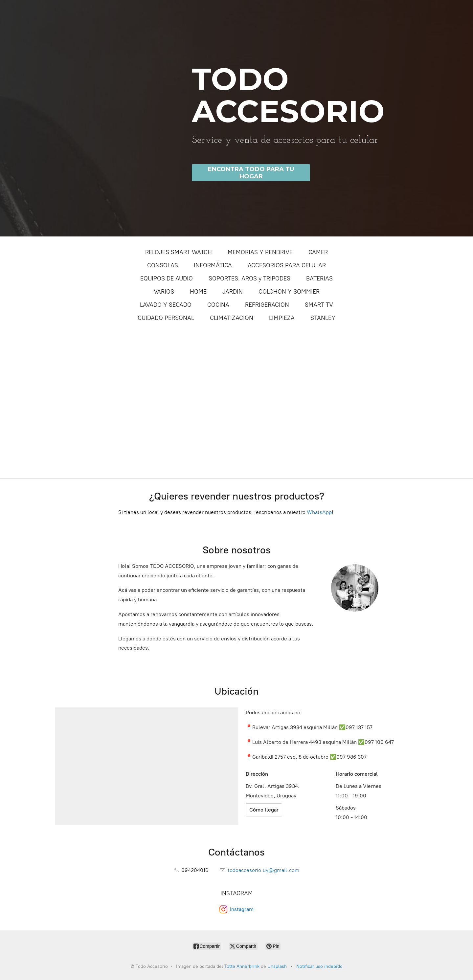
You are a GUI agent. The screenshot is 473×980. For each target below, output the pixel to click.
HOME (198, 292)
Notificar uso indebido (319, 966)
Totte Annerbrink (242, 966)
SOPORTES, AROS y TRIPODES (249, 278)
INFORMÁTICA (213, 265)
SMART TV (319, 305)
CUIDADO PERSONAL (166, 318)
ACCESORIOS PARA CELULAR (287, 265)
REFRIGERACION (267, 305)
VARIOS (164, 292)
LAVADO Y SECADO (166, 305)
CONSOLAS (163, 265)
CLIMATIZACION (232, 318)
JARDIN (233, 292)
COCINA (218, 305)
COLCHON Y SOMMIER (289, 292)
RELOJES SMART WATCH (179, 252)
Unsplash (278, 966)
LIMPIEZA (282, 318)
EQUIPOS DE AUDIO (167, 278)
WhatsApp (319, 512)
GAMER (318, 252)
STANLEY (323, 318)
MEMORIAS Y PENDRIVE (260, 252)
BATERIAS (319, 278)
